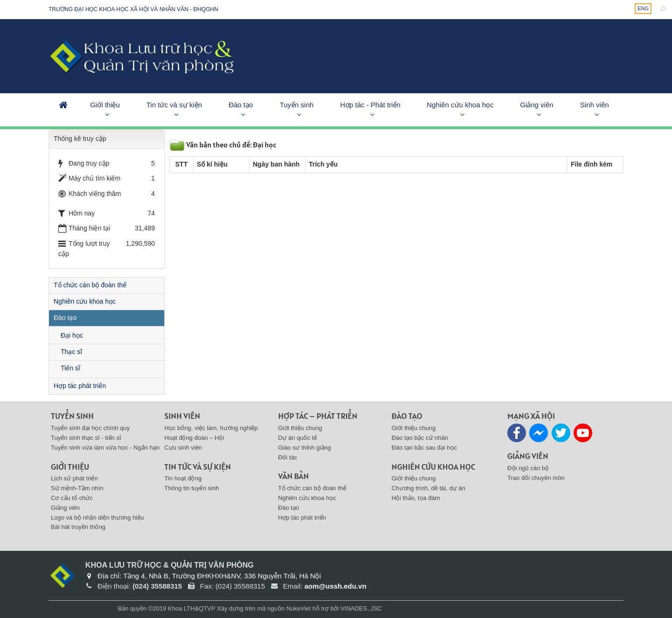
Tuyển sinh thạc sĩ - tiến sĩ (86, 438)
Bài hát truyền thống (78, 527)
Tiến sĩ (70, 368)
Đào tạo (241, 105)
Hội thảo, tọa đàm (416, 498)
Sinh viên (595, 105)
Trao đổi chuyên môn (536, 478)
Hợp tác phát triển (80, 386)
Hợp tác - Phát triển (371, 105)
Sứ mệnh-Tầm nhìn (77, 488)
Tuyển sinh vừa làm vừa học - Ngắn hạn (105, 448)
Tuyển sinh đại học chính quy (90, 428)
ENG (643, 8)
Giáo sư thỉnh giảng (305, 448)
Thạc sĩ (71, 352)
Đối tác (288, 457)
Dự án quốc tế (297, 438)
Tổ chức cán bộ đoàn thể (90, 285)
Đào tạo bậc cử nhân (420, 438)
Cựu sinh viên (183, 448)
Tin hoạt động (183, 478)
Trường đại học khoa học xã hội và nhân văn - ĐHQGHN (133, 9)
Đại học (72, 335)
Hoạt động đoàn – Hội (194, 438)
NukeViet (298, 608)
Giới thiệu (105, 105)
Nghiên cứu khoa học (460, 105)
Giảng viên (536, 105)
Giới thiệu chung (300, 428)
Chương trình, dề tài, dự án (428, 488)
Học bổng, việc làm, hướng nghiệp (211, 428)
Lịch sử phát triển (74, 478)
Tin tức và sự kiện (174, 105)
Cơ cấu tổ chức (72, 498)
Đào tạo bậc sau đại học (424, 448)
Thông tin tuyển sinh (192, 488)
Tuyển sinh (296, 105)
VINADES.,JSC (361, 608)
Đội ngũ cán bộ (528, 468)
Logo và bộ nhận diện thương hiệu (97, 517)
